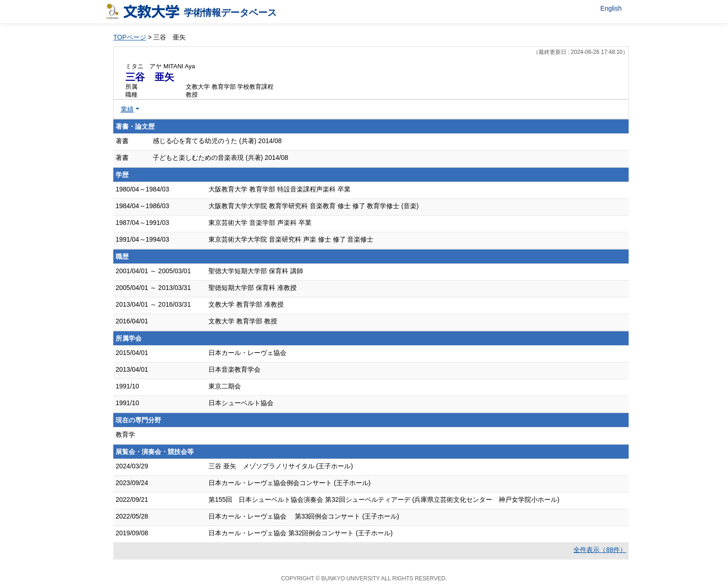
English (611, 8)
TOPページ (130, 37)
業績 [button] (127, 109)
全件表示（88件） (600, 550)
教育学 (125, 434)
